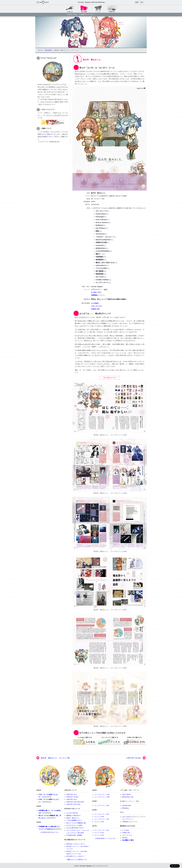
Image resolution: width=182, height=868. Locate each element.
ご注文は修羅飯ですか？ (74, 820)
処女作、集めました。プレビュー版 (55, 758)
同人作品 (48, 50)
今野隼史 (94, 295)
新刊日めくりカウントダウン (76, 844)
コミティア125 (99, 817)
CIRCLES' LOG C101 (73, 804)
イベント (98, 12)
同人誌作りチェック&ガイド (75, 856)
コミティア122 (99, 833)
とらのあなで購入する (85, 742)
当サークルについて (133, 776)
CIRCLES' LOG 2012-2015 (75, 802)
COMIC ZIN (95, 309)
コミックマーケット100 (102, 797)
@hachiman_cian (128, 797)
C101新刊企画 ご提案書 (74, 835)
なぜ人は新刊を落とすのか (75, 828)
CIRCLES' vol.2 (71, 794)
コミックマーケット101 (102, 794)
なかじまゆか (126, 817)
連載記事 (112, 12)
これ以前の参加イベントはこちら (105, 838)
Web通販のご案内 (128, 840)
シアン (93, 289)
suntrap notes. (127, 806)
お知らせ (70, 12)
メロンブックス (96, 306)
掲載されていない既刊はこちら (77, 860)
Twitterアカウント (49, 137)
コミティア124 (99, 822)
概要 (137, 2)
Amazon (125, 838)
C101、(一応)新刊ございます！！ (85, 14)
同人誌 (77, 776)
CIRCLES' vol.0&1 (134, 758)
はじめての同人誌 (72, 813)
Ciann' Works (126, 794)
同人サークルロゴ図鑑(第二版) (76, 823)
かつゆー (94, 292)
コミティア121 (99, 835)
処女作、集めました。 (74, 818)
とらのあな (95, 303)
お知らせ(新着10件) (49, 776)
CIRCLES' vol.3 (71, 799)
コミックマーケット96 (102, 806)
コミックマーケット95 (102, 814)
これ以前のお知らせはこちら (49, 832)
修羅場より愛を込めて (74, 816)
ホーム (40, 50)
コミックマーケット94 (102, 819)
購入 (142, 2)
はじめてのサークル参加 (74, 825)
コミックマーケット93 (102, 830)
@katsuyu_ (126, 808)
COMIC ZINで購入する (134, 742)
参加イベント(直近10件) (105, 776)
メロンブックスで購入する (110, 742)
